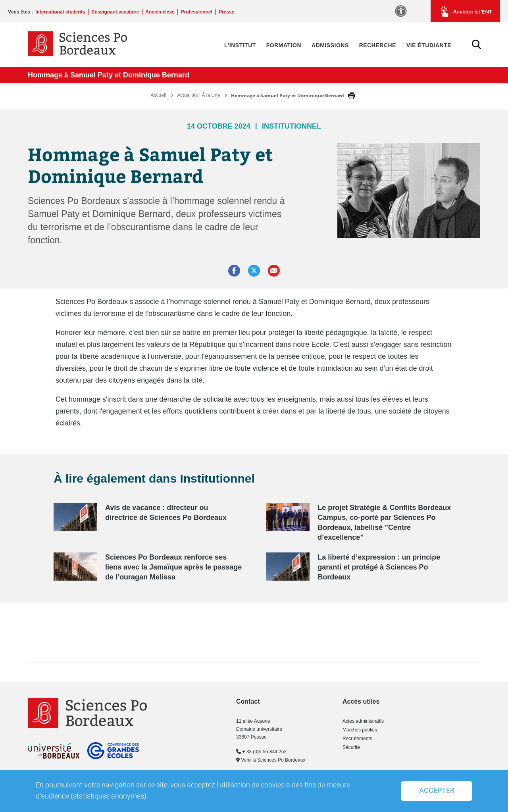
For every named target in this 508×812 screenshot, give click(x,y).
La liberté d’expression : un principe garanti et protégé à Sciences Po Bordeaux (379, 567)
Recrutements (357, 739)
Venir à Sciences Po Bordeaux (271, 760)
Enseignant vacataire (115, 12)
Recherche (378, 45)
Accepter (437, 791)
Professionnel (197, 12)
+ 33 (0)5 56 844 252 (261, 752)
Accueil (159, 95)
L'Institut (240, 45)
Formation (284, 45)
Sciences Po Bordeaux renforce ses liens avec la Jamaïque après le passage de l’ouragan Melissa (173, 567)
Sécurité (351, 747)
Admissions (330, 45)
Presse (226, 12)
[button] (274, 271)
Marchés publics (360, 730)
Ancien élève (160, 12)
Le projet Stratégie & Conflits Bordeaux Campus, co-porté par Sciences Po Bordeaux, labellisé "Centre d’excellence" (384, 522)
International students (60, 12)
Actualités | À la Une (199, 95)
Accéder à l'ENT (465, 12)
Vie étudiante (429, 45)
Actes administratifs (363, 721)
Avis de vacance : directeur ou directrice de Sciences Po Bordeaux (166, 513)
